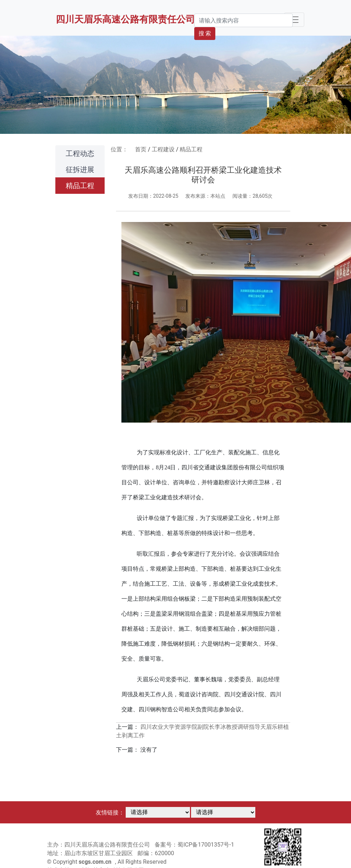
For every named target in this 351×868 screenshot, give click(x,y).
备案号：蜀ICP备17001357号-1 (194, 845)
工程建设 (163, 149)
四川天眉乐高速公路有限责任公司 (125, 19)
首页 (141, 149)
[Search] (244, 20)
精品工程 (80, 186)
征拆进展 (80, 170)
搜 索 (205, 33)
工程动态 (80, 153)
